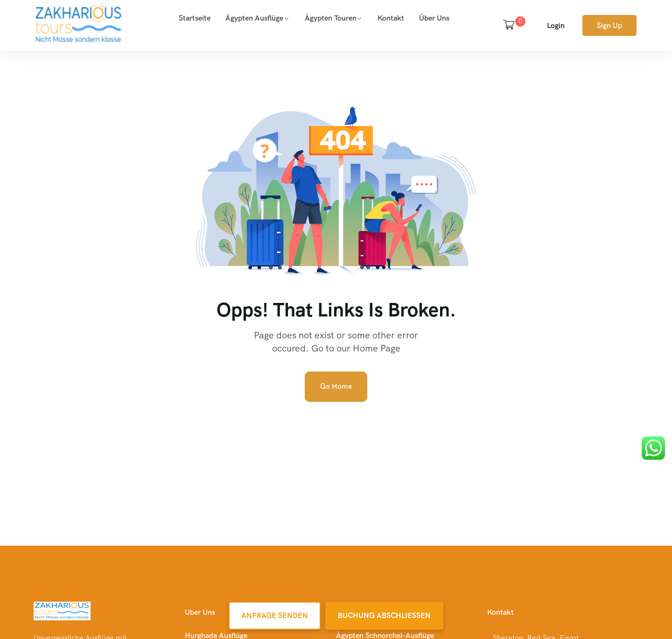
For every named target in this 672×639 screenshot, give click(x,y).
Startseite (195, 18)
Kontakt (391, 18)
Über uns (434, 18)
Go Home (336, 386)
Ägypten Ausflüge (254, 18)
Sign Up (609, 25)
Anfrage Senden (275, 615)
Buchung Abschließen (384, 615)
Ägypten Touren (331, 18)
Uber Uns (200, 612)
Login (556, 25)
